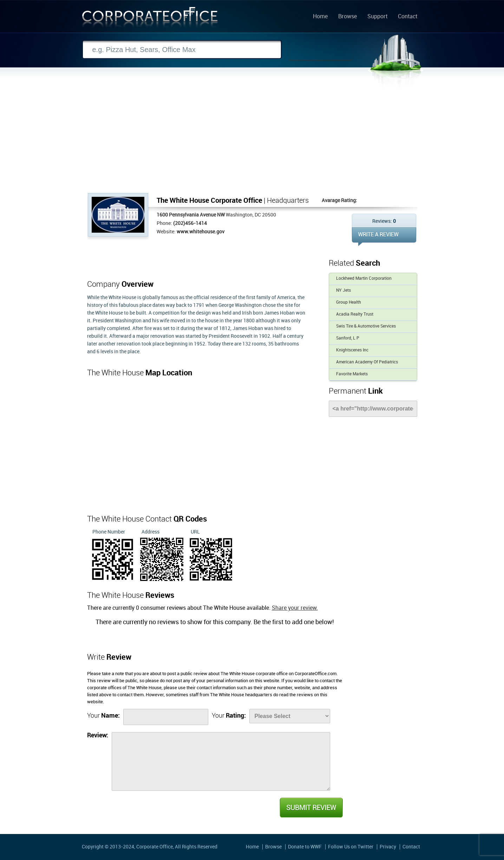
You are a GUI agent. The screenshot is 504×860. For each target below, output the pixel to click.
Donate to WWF (305, 847)
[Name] (166, 717)
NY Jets (343, 290)
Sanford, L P (348, 338)
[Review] (221, 761)
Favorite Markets (352, 374)
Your (103, 716)
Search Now (321, 50)
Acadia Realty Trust (355, 314)
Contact (408, 17)
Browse (348, 17)
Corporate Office (150, 19)
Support (377, 17)
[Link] (373, 409)
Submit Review (311, 808)
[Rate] (290, 716)
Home (320, 17)
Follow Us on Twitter (351, 847)
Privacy (388, 847)
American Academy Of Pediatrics (367, 362)
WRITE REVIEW (384, 237)
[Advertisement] (252, 140)
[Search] (182, 50)
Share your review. (295, 608)
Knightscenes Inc (352, 350)
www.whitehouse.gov (201, 232)
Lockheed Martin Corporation (364, 279)
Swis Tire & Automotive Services (366, 326)
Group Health (349, 302)
